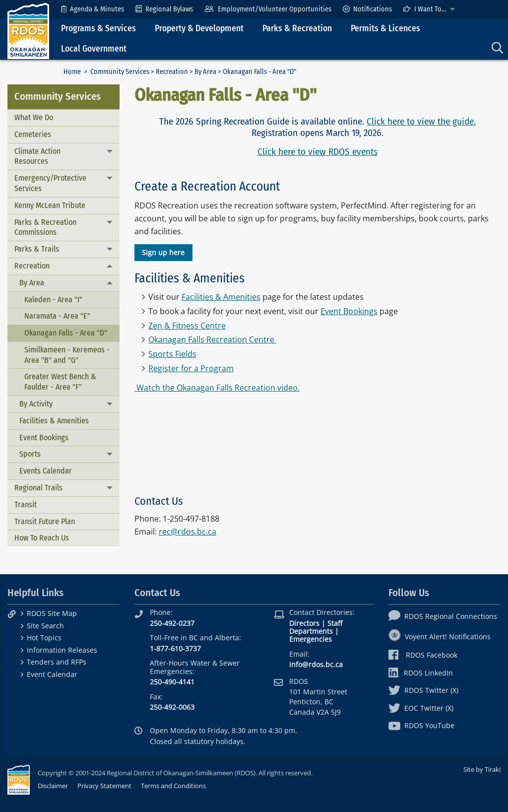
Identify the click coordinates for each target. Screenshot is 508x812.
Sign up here (163, 252)
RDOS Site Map (52, 613)
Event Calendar (52, 674)
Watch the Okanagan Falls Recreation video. (217, 388)
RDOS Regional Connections (443, 616)
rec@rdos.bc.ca (188, 532)
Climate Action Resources (37, 156)
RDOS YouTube (421, 725)
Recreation (172, 72)
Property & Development (199, 29)
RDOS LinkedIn (421, 673)
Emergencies (311, 639)
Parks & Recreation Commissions (45, 227)
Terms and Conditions (173, 786)
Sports (30, 454)
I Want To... (425, 9)
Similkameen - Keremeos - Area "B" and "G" (67, 355)
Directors (304, 623)
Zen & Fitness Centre (187, 326)
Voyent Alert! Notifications (440, 637)
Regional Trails (38, 488)
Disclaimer (53, 786)
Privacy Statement (104, 786)
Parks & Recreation (297, 29)
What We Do (34, 117)
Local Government (94, 49)
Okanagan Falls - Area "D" (66, 333)
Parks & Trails (37, 249)
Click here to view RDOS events (317, 152)
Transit (26, 505)
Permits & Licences (385, 29)
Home (72, 72)
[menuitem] (93, 9)
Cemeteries (33, 134)
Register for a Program (191, 368)
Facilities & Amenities (54, 421)
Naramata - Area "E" (57, 316)
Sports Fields (172, 354)
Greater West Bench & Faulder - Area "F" (60, 382)
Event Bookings (44, 438)
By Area (205, 72)
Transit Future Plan (45, 521)
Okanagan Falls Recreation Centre (211, 339)
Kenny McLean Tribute (50, 205)
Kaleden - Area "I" (53, 300)
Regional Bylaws (164, 9)
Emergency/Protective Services (50, 183)
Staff (335, 623)
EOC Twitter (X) (421, 708)
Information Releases (62, 650)
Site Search (45, 626)
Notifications (367, 9)
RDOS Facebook (423, 655)
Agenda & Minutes (93, 9)
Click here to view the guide (420, 121)
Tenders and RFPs (57, 662)
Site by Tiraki (482, 769)
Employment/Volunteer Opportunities (268, 9)
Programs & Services (98, 29)
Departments (311, 631)
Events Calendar (46, 471)
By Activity (36, 404)
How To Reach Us (42, 538)
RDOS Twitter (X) (423, 690)
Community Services (120, 72)
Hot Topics (44, 638)
